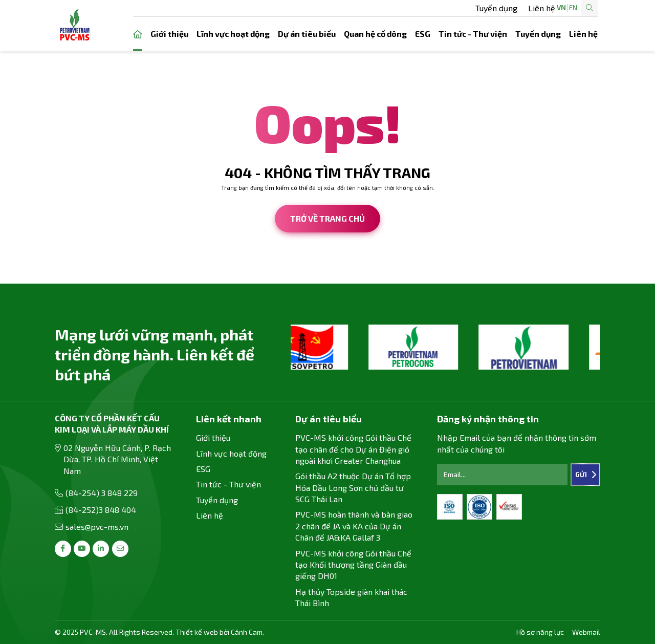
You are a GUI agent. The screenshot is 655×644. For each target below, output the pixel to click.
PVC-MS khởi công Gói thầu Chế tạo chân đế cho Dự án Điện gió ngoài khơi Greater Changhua (353, 449)
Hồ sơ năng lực (540, 632)
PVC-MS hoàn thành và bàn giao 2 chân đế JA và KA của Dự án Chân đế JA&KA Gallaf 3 (354, 526)
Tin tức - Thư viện (473, 34)
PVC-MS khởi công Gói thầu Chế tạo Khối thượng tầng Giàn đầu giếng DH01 (353, 565)
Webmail (586, 632)
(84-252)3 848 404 (101, 510)
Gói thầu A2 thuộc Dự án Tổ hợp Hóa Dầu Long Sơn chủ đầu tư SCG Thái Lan (353, 487)
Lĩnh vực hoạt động (233, 34)
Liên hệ (400, 8)
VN (529, 8)
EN (540, 8)
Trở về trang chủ (327, 218)
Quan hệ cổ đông (375, 34)
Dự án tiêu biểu (307, 34)
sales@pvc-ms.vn (97, 527)
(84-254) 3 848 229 (102, 493)
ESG (423, 34)
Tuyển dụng (355, 8)
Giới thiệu (169, 34)
